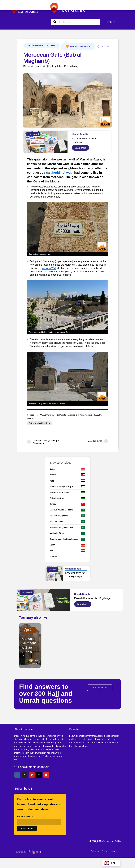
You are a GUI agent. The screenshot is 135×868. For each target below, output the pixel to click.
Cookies (95, 851)
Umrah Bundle (80, 134)
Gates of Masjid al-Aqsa (40, 423)
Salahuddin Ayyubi (60, 172)
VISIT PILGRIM (100, 688)
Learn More (80, 148)
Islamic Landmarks (78, 47)
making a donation (78, 739)
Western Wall (49, 268)
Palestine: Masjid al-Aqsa (42, 46)
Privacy (105, 851)
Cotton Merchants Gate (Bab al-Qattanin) (29, 648)
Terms (114, 851)
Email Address (25, 817)
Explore (112, 22)
